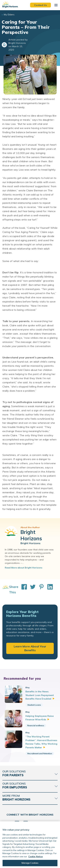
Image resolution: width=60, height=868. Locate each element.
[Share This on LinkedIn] (48, 590)
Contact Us (40, 5)
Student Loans (34, 705)
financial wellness (36, 725)
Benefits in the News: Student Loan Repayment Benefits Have (40, 695)
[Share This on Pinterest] (40, 590)
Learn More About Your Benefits (30, 648)
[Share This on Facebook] (23, 590)
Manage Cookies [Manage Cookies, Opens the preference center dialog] (30, 863)
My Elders (9, 15)
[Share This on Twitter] (31, 590)
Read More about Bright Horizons (24, 568)
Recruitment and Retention (40, 753)
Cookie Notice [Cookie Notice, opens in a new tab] (36, 856)
